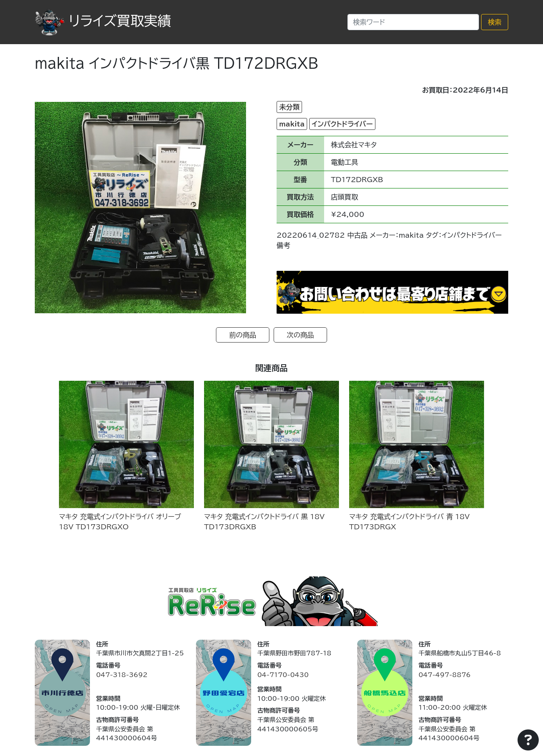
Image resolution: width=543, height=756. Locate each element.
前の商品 (243, 335)
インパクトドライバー (342, 124)
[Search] (413, 22)
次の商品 (300, 335)
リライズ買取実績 (103, 21)
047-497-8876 (444, 675)
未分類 (289, 107)
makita (292, 124)
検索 (495, 22)
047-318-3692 (122, 675)
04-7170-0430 (283, 675)
